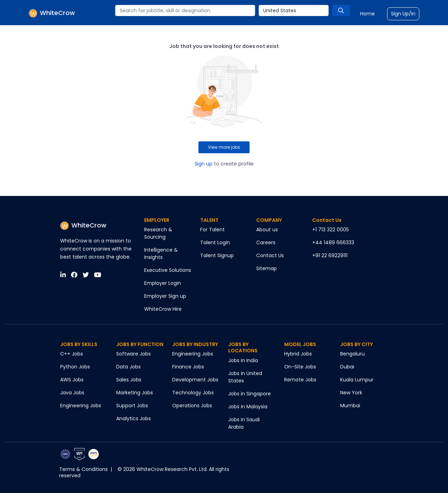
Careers (266, 242)
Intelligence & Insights (161, 253)
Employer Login (163, 283)
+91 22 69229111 (330, 255)
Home (367, 14)
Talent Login (215, 242)
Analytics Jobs (134, 418)
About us (267, 230)
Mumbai (350, 406)
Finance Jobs (188, 367)
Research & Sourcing (158, 233)
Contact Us (270, 255)
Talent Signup (217, 255)
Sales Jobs (129, 380)
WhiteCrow (83, 225)
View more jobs (224, 147)
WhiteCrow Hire (163, 309)
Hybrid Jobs (298, 354)
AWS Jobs (72, 380)
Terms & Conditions (83, 469)
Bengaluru (352, 354)
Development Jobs (195, 380)
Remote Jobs (300, 380)
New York (351, 393)
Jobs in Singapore (250, 394)
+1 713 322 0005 (331, 230)
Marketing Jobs (135, 393)
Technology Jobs (193, 393)
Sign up (204, 164)
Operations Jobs (192, 406)
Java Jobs (72, 393)
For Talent (212, 230)
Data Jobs (128, 367)
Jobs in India (243, 360)
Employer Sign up (165, 296)
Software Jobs (134, 354)
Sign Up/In (403, 14)
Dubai (347, 367)
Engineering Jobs (81, 406)
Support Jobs (132, 406)
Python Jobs (75, 367)
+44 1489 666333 (333, 242)
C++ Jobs (72, 354)
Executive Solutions (168, 270)
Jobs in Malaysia (248, 407)
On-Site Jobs (300, 367)
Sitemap (267, 268)
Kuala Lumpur (357, 380)
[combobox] (185, 10)
